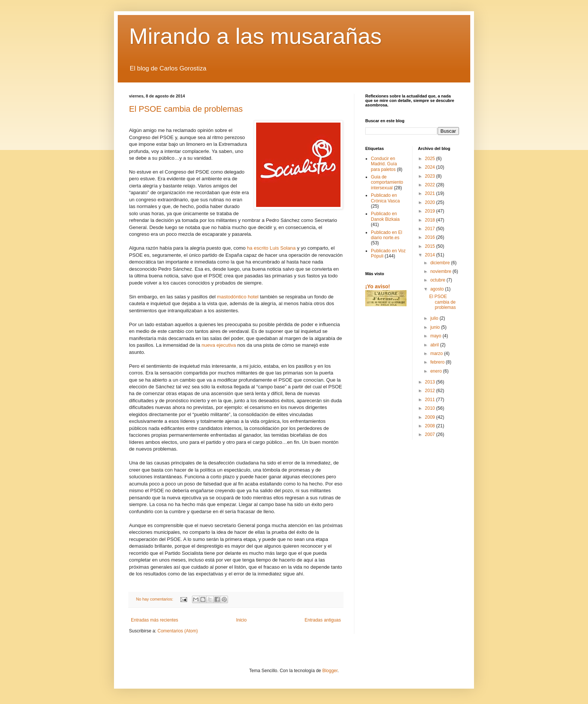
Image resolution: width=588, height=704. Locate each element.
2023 (430, 176)
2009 (430, 417)
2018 (430, 220)
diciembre (440, 263)
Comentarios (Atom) (178, 631)
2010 (430, 408)
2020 (430, 202)
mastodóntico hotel (238, 297)
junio (436, 327)
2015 (430, 246)
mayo (436, 336)
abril (435, 345)
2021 (430, 193)
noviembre (441, 271)
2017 (430, 229)
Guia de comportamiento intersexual (387, 182)
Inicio (241, 620)
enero (436, 371)
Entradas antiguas (323, 620)
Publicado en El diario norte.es (386, 235)
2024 (430, 167)
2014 (430, 255)
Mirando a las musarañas (255, 36)
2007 (430, 434)
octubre (438, 280)
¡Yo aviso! (378, 286)
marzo (437, 353)
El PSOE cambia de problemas (186, 109)
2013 (430, 382)
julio (435, 318)
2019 (430, 211)
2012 (430, 391)
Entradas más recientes (154, 620)
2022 (430, 185)
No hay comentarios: (155, 599)
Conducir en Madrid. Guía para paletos (384, 164)
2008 (430, 426)
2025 (430, 159)
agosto (437, 289)
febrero (438, 362)
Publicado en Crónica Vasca (385, 198)
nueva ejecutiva (218, 345)
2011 (430, 400)
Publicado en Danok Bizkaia (385, 216)
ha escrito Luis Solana (271, 248)
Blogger (330, 671)
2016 (430, 237)
